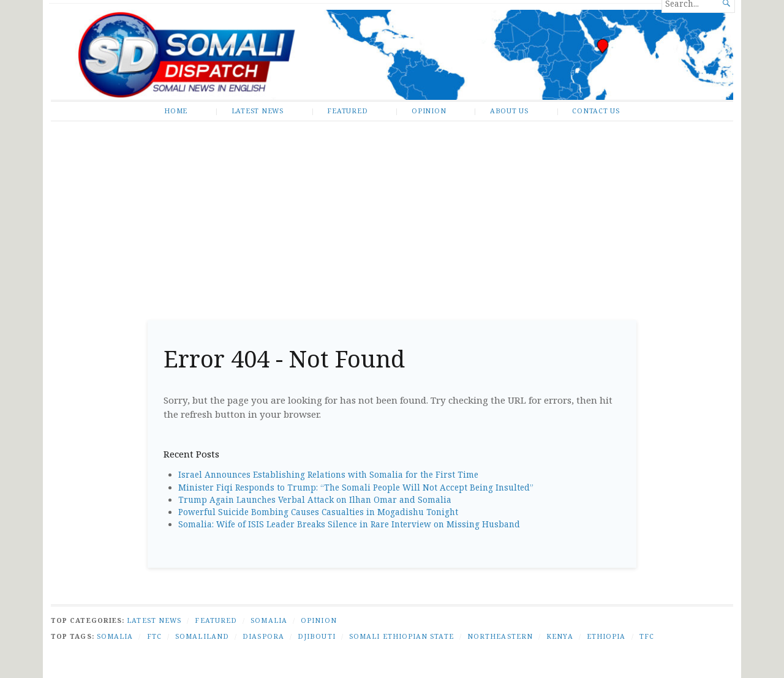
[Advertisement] (392, 216)
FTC (154, 636)
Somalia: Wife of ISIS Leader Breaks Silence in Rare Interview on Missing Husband (349, 524)
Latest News (258, 111)
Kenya (560, 636)
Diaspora (263, 636)
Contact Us (596, 111)
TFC (647, 636)
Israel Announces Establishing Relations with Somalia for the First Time (328, 475)
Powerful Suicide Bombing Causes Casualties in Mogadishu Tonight (318, 512)
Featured (347, 111)
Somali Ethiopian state (401, 636)
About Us (509, 111)
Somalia (269, 620)
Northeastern (500, 636)
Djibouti (317, 636)
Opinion (429, 111)
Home (176, 111)
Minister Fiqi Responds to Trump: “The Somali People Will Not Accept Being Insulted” (356, 488)
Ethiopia (606, 636)
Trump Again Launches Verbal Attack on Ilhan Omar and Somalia (315, 500)
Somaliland (202, 636)
